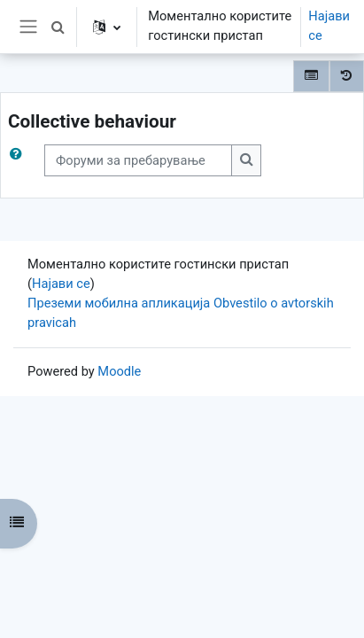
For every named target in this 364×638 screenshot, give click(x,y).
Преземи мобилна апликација (119, 303)
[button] (58, 27)
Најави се (329, 26)
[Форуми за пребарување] (138, 160)
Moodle (119, 371)
